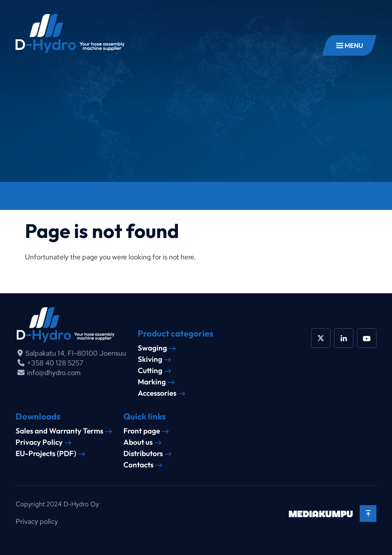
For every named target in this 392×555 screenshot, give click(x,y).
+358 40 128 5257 (55, 363)
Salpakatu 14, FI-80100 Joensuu (76, 353)
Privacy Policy (39, 442)
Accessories (157, 393)
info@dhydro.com (54, 373)
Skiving (150, 359)
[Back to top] (368, 514)
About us (138, 442)
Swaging (152, 348)
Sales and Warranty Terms (59, 431)
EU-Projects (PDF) (46, 454)
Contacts (138, 465)
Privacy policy (37, 521)
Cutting (150, 371)
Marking (152, 382)
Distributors (143, 454)
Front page (142, 431)
